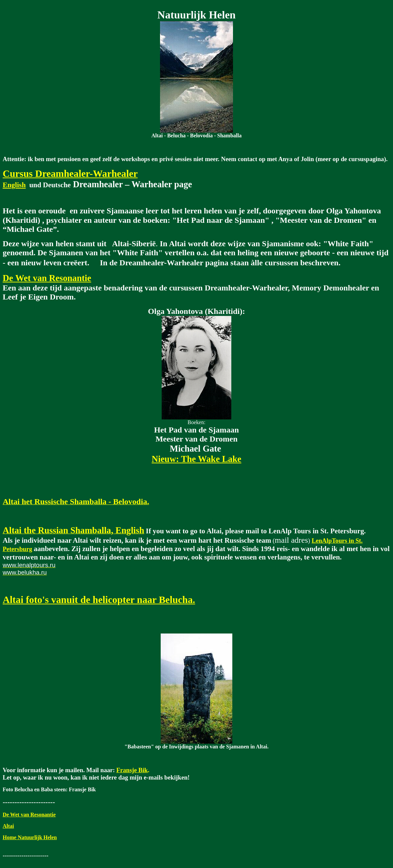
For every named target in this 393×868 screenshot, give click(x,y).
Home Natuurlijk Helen (30, 837)
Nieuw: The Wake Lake (196, 459)
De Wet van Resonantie (29, 815)
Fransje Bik (132, 770)
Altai (8, 826)
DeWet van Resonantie (47, 278)
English (14, 185)
